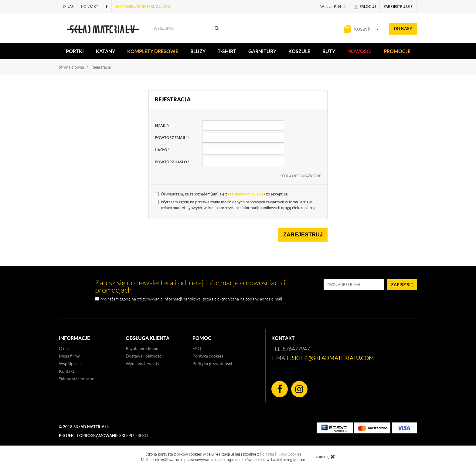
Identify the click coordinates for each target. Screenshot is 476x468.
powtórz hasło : (172, 162)
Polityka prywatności (212, 364)
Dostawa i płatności (144, 356)
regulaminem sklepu (245, 194)
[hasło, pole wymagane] (243, 150)
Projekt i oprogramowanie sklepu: (103, 436)
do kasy (403, 29)
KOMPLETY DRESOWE (153, 51)
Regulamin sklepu (142, 348)
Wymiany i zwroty (143, 364)
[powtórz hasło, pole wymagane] (243, 162)
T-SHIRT (227, 51)
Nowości (359, 51)
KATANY (105, 51)
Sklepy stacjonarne (76, 379)
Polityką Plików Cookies (281, 454)
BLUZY (198, 51)
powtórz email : (172, 138)
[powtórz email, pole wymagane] (243, 138)
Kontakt (90, 7)
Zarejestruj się (398, 7)
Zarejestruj (303, 235)
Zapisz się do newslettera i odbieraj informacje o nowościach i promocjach (190, 287)
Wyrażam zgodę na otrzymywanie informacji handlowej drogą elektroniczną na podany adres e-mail (192, 299)
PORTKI (75, 51)
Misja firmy (69, 356)
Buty (329, 51)
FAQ (197, 348)
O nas (68, 7)
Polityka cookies (208, 356)
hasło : (163, 150)
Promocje (397, 51)
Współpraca (70, 364)
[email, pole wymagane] (243, 125)
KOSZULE (299, 51)
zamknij (326, 456)
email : (162, 125)
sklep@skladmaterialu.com (143, 7)
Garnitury (262, 51)
